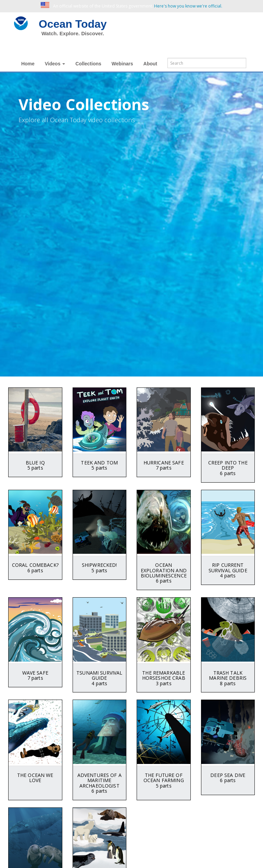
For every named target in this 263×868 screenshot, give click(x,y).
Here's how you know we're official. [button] (188, 6)
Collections (88, 64)
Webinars (122, 64)
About (150, 64)
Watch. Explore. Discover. (73, 33)
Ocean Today (73, 24)
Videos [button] (55, 64)
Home (28, 64)
